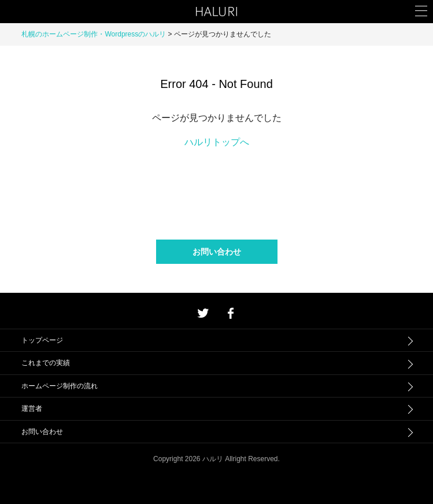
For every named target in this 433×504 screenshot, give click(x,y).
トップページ (42, 340)
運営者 (32, 409)
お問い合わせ (217, 252)
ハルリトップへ (217, 142)
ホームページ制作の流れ (60, 386)
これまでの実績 (46, 363)
